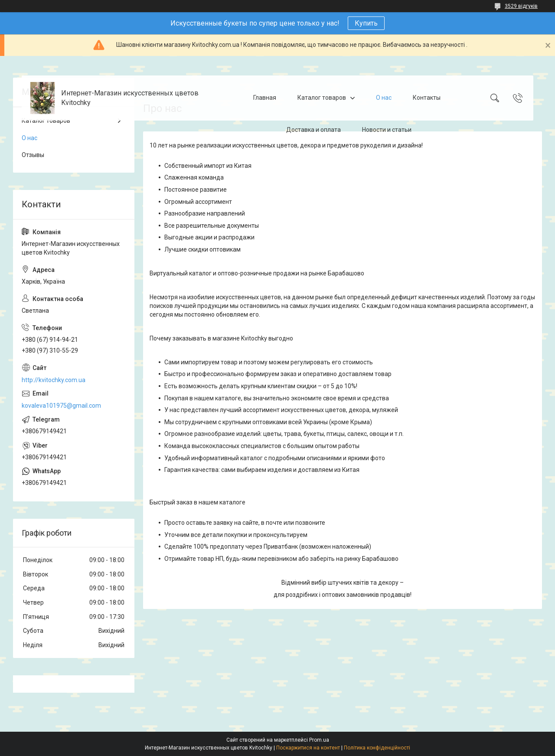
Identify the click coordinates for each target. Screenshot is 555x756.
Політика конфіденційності (377, 748)
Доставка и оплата (313, 130)
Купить (366, 23)
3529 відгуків (521, 6)
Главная (265, 98)
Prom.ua (319, 740)
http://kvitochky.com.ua (54, 380)
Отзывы (33, 155)
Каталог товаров (322, 98)
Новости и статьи (387, 130)
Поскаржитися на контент (308, 748)
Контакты (427, 98)
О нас (384, 98)
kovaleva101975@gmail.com (61, 406)
